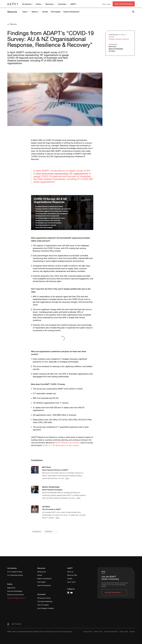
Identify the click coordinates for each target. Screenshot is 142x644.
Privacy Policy (88, 632)
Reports (35, 12)
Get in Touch (71, 582)
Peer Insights (56, 12)
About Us (70, 572)
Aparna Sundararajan (116, 49)
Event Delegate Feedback (46, 609)
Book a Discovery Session (124, 4)
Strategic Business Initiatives (119, 39)
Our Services (27, 4)
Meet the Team (72, 575)
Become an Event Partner (16, 595)
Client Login (106, 4)
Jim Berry (112, 51)
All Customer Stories (44, 598)
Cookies (132, 632)
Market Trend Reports (44, 579)
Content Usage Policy (111, 632)
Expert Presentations (71, 12)
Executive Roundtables (15, 591)
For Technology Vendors (15, 575)
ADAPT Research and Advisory (68, 443)
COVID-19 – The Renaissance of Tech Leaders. (61, 446)
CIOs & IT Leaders (43, 605)
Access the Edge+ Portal (15, 598)
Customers (62, 4)
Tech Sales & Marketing (45, 602)
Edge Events (11, 588)
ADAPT (73, 4)
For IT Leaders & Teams (15, 572)
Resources (49, 4)
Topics (25, 12)
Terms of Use (98, 632)
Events (38, 4)
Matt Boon (112, 47)
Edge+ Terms (124, 632)
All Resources (42, 572)
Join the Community (112, 592)
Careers (70, 579)
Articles (45, 12)
